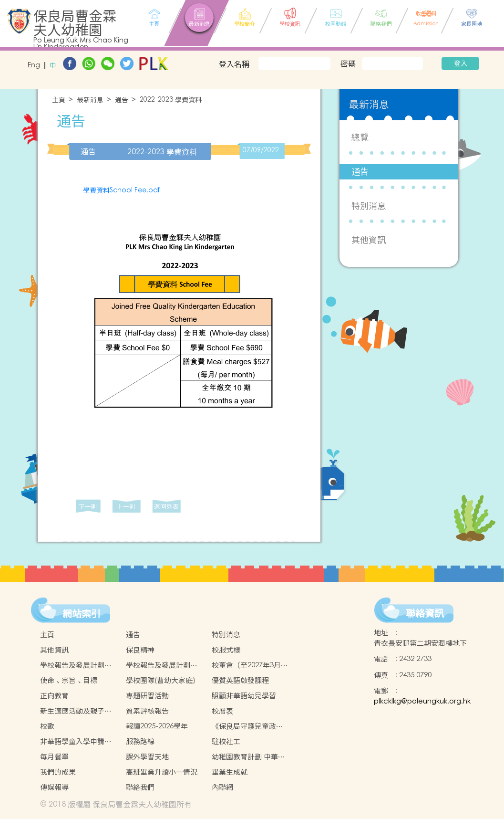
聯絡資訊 (425, 613)
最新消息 (90, 100)
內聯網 (222, 787)
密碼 (348, 63)
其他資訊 (369, 240)
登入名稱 (234, 64)
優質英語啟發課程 (240, 680)
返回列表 (166, 507)
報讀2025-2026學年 (157, 726)
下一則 (88, 507)
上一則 (126, 507)
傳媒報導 (54, 787)
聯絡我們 (140, 787)
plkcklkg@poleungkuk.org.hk (422, 701)
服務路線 (140, 741)
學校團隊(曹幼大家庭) (161, 680)
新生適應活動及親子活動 (76, 711)
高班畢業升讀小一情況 (162, 772)
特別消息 (369, 206)
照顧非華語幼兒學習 (244, 696)
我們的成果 (58, 772)
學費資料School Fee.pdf (121, 190)
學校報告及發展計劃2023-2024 (158, 665)
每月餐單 (54, 757)
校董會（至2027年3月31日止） (250, 665)
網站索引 (82, 614)
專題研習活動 (147, 696)
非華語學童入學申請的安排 (76, 742)
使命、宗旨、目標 (69, 680)
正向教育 (54, 696)
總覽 (360, 137)
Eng (34, 66)
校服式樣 (226, 650)
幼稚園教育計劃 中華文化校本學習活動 (248, 757)
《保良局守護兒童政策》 (244, 726)
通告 (122, 100)
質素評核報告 (147, 711)
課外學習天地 (147, 757)
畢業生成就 (230, 772)
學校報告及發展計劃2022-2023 (72, 665)
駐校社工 (226, 741)
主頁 (59, 100)
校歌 (47, 726)
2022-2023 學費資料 (171, 100)
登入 (461, 63)
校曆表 (222, 711)
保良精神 (140, 650)
